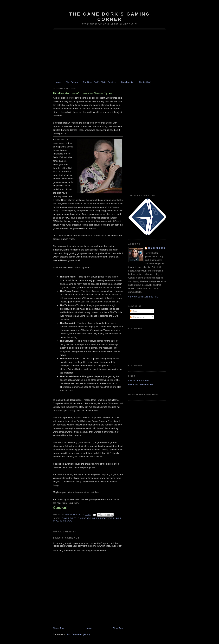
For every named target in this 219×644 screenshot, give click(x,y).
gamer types (69, 518)
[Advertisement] (109, 55)
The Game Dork (156, 248)
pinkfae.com (105, 518)
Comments (137, 317)
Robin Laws (66, 521)
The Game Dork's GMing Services (99, 82)
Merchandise (128, 82)
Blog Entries (72, 82)
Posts (134, 311)
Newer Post (59, 628)
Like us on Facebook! (139, 380)
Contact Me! (145, 82)
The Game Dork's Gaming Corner (110, 17)
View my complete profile (143, 297)
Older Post (118, 628)
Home (58, 82)
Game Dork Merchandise (141, 384)
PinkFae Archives (87, 518)
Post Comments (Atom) (78, 634)
